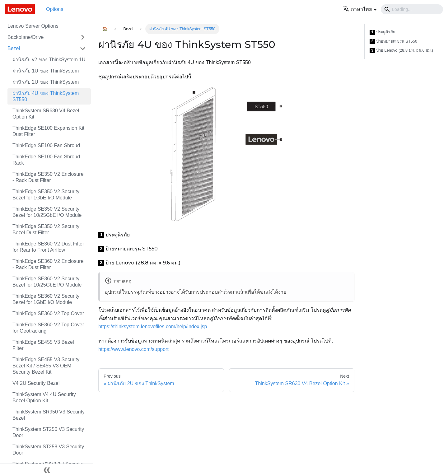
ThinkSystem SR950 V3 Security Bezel (49, 415)
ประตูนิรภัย (383, 32)
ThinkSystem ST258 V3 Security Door (48, 450)
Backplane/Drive (26, 37)
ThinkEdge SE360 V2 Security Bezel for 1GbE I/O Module (46, 299)
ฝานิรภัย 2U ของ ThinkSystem (46, 82)
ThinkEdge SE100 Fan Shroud (46, 145)
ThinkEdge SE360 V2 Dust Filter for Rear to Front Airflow (48, 247)
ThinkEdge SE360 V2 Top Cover (48, 313)
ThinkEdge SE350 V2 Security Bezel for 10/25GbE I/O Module (47, 212)
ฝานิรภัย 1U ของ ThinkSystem (46, 71)
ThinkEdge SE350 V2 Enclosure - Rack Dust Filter (48, 177)
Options (55, 9)
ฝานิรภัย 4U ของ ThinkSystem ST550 (46, 96)
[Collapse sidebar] (47, 470)
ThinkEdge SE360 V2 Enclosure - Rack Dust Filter (48, 264)
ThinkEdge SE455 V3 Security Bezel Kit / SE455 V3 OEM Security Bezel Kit (46, 366)
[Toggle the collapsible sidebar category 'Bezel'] (83, 49)
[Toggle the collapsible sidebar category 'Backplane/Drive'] (83, 37)
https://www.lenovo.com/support (133, 349)
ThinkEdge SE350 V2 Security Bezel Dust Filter (46, 229)
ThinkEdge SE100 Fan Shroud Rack (46, 160)
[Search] (412, 9)
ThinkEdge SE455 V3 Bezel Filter (43, 345)
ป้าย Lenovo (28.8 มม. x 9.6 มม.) (401, 51)
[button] (360, 9)
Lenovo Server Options (33, 26)
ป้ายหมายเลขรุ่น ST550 (393, 42)
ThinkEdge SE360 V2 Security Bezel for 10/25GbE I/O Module (47, 282)
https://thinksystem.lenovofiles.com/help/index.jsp (153, 327)
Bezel (14, 48)
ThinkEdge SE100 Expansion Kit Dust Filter (48, 131)
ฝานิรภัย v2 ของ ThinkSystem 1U (49, 60)
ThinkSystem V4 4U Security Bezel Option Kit (44, 397)
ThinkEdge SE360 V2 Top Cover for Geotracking (48, 328)
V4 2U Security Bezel (36, 383)
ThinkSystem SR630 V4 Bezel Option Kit (46, 114)
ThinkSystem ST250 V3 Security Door (48, 432)
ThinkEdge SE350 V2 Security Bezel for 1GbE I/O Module (46, 195)
